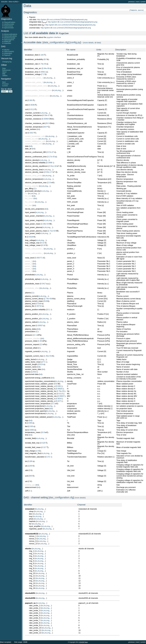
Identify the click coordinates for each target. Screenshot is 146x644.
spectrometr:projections (34, 406)
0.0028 (30, 237)
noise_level (30, 258)
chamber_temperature (34, 127)
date (27, 146)
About (4, 72)
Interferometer (9, 24)
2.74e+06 (48, 299)
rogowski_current (32, 351)
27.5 (44, 362)
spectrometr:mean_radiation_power (39, 384)
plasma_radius (31, 322)
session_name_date (33, 369)
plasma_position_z (33, 319)
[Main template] (6, 642)
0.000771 (39, 258)
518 (46, 301)
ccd (26, 109)
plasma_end (30, 304)
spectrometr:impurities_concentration (40, 381)
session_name (31, 367)
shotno (28, 372)
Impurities (8, 43)
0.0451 (59, 386)
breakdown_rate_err (33, 68)
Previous (5, 84)
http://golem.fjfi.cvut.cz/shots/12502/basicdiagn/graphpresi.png (72, 22)
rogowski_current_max (34, 356)
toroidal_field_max (32, 443)
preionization (30, 332)
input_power (30, 212)
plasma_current (31, 296)
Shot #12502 (13, 2)
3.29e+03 (45, 224)
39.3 (47, 123)
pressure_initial (31, 341)
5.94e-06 (46, 68)
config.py (75, 42)
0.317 (44, 447)
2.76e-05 (61, 391)
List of (46, 33)
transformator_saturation (35, 457)
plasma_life (30, 306)
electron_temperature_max (36, 183)
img (51, 78)
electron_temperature (34, 179)
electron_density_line (33, 170)
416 (56, 384)
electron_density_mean (34, 172)
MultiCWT (8, 41)
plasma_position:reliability (35, 310)
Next (4, 82)
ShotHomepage (10, 38)
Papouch (7, 55)
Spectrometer (9, 28)
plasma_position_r (32, 314)
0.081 (30, 100)
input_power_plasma (33, 227)
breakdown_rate (32, 64)
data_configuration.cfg (56, 42)
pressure (29, 335)
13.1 (53, 404)
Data (4, 68)
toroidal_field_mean (33, 447)
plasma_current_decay (34, 299)
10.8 (43, 432)
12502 (34, 372)
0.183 (41, 55)
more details (89, 43)
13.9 (49, 183)
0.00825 (59, 389)
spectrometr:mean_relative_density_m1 (41, 394)
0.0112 (32, 109)
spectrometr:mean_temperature (38, 404)
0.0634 (59, 399)
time (27, 435)
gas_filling (29, 189)
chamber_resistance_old (35, 123)
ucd (27, 476)
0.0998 (49, 163)
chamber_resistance (33, 119)
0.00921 (43, 72)
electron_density (32, 160)
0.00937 (40, 326)
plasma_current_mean (34, 301)
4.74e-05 (43, 64)
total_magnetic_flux (33, 453)
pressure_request (32, 344)
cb (26, 100)
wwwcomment (31, 487)
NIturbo (7, 50)
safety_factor (30, 359)
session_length (31, 364)
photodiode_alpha (32, 279)
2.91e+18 (53, 166)
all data (97, 43)
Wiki (4, 74)
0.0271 (59, 401)
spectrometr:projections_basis (37, 409)
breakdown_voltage (33, 74)
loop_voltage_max (32, 243)
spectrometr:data (32, 374)
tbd (26, 426)
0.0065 (31, 430)
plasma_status (31, 329)
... (53, 78)
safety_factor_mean (33, 362)
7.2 (43, 74)
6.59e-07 (46, 115)
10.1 (48, 310)
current (143, 2)
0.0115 (60, 394)
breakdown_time (32, 72)
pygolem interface (54, 37)
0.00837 (61, 396)
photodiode (29, 275)
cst (26, 133)
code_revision (31, 129)
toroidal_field (30, 438)
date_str (28, 149)
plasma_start (30, 326)
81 (45, 59)
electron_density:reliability (35, 163)
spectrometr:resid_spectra (35, 411)
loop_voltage (30, 240)
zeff (27, 491)
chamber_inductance (33, 115)
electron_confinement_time (36, 157)
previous (131, 2)
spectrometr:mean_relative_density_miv (41, 396)
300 (31, 476)
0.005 (30, 423)
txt (45, 78)
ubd (27, 470)
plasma (28, 293)
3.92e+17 (48, 172)
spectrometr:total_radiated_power (38, 417)
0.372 (48, 457)
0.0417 (43, 284)
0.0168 (39, 304)
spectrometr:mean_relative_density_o (40, 401)
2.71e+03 (52, 231)
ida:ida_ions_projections (35, 209)
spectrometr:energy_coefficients (38, 378)
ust (26, 481)
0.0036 (32, 105)
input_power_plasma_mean (36, 231)
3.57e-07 (50, 152)
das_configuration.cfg (61, 497)
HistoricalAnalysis (10, 36)
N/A (45, 127)
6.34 (44, 245)
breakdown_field (32, 55)
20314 (41, 364)
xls (48, 78)
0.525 (43, 443)
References (6, 70)
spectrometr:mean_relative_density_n (40, 399)
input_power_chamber (34, 216)
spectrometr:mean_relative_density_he (41, 391)
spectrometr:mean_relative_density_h (40, 389)
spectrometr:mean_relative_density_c (40, 386)
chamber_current (32, 113)
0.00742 (39, 306)
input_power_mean (33, 224)
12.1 (35, 335)
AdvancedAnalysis (11, 34)
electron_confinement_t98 (35, 152)
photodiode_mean (32, 284)
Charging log (7, 62)
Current (5, 86)
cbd (27, 105)
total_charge (30, 451)
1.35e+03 (48, 356)
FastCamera (8, 26)
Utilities (5, 76)
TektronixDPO (9, 52)
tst (26, 461)
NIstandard (8, 53)
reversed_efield (31, 348)
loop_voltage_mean (33, 245)
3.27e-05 (51, 157)
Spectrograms (9, 40)
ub (26, 466)
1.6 (37, 451)
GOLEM (4, 2)
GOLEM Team (83, 642)
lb (26, 237)
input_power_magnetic (34, 220)
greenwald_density (33, 191)
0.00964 (46, 119)
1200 (30, 466)
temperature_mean (33, 432)
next (137, 2)
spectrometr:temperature (35, 413)
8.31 (43, 243)
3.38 (40, 341)
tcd (26, 430)
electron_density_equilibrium (36, 166)
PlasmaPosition (10, 22)
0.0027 (31, 133)
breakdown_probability (34, 59)
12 (41, 344)
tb (26, 423)
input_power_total (32, 233)
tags (27, 420)
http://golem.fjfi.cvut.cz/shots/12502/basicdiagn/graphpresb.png (62, 20)
